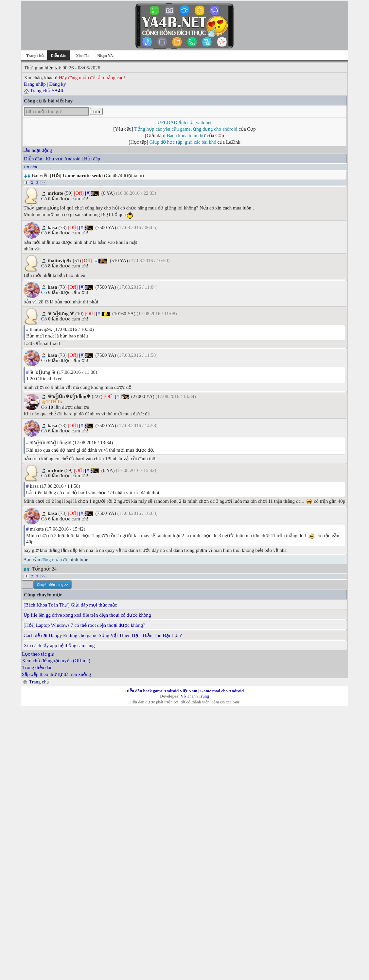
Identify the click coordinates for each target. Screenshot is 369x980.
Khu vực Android (63, 159)
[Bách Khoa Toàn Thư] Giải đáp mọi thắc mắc (70, 605)
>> (43, 182)
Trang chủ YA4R (47, 91)
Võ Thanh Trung (195, 696)
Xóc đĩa (82, 56)
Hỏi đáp (92, 159)
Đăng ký (57, 84)
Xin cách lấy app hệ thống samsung (59, 645)
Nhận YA (105, 56)
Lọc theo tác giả (38, 654)
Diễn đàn (33, 159)
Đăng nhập (35, 84)
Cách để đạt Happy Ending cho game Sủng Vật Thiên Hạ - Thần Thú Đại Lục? (103, 635)
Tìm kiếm (30, 167)
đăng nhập (52, 560)
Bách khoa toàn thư (186, 136)
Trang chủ (35, 56)
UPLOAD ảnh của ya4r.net (184, 122)
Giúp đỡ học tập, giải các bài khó (183, 142)
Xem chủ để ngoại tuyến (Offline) (56, 661)
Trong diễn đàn (37, 667)
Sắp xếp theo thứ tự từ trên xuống (56, 674)
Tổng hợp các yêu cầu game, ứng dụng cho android (186, 129)
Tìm (96, 111)
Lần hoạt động (37, 150)
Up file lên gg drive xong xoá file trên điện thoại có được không (87, 615)
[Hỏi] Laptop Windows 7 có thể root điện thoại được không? (84, 625)
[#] (88, 193)
